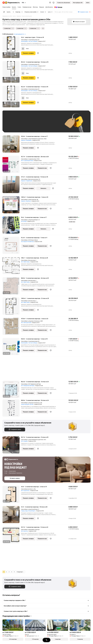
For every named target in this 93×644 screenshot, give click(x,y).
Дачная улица (32, 260)
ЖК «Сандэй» (24, 441)
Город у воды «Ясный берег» (28, 511)
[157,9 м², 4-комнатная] (12, 327)
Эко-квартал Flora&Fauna (27, 242)
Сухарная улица (32, 159)
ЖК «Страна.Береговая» (27, 161)
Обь (35, 489)
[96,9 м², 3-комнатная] (12, 287)
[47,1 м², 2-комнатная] (12, 185)
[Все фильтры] (4, 12)
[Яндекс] (4, 3)
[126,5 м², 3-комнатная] (12, 206)
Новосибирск (24, 40)
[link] (88, 3)
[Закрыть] (90, 12)
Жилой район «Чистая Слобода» (29, 41)
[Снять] (19, 7)
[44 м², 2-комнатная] (12, 495)
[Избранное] (50, 3)
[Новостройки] (7, 7)
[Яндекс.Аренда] (58, 7)
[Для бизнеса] (49, 7)
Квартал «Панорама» (26, 140)
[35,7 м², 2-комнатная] (12, 165)
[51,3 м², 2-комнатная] (12, 246)
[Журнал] (42, 7)
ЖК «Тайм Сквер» (25, 262)
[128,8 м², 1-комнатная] (12, 307)
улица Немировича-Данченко (36, 139)
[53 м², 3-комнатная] (12, 226)
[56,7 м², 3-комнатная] (12, 446)
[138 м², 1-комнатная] (12, 266)
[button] (53, 3)
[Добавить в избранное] (38, 53)
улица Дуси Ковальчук (34, 321)
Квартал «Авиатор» (26, 201)
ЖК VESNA (24, 221)
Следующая (20, 572)
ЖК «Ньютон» (25, 531)
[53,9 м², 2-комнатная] (12, 347)
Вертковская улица (33, 179)
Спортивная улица (33, 40)
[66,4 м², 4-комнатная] (12, 390)
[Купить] (14, 7)
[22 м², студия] (12, 48)
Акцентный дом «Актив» (27, 404)
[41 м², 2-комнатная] (12, 515)
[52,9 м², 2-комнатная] (12, 145)
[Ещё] (43, 28)
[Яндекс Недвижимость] (12, 3)
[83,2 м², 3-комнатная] (12, 97)
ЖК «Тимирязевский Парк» (28, 386)
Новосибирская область (27, 489)
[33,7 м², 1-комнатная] (12, 536)
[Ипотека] (35, 7)
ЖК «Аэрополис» (25, 491)
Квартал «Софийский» (27, 181)
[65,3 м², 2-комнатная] (12, 73)
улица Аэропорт (32, 200)
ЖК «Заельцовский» (26, 323)
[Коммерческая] (27, 7)
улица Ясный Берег (33, 220)
